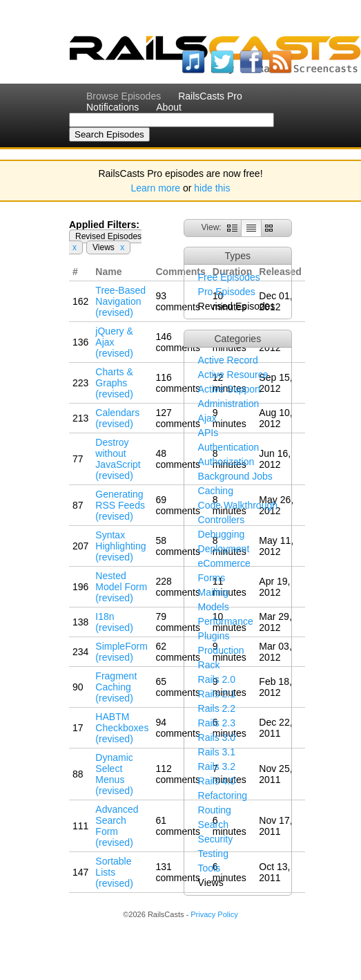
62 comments (178, 652)
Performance (226, 621)
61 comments (178, 826)
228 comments (178, 587)
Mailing (213, 592)
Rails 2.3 (217, 723)
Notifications (113, 107)
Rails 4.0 (217, 781)
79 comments (178, 622)
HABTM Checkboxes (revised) (122, 728)
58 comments (178, 546)
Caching (216, 491)
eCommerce (224, 563)
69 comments (178, 505)
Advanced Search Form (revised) (117, 826)
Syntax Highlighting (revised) (120, 546)
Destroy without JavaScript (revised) (118, 459)
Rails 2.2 (217, 708)
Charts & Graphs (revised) (114, 383)
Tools (209, 868)
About (169, 107)
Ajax (207, 418)
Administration (229, 404)
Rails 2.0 (217, 679)
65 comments (178, 687)
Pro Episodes (227, 292)
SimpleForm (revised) (121, 652)
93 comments (178, 301)
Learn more (156, 188)
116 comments (178, 383)
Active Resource (233, 375)
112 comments (178, 774)
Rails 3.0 (217, 737)
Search (213, 824)
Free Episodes (229, 277)
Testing (213, 854)
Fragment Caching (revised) (116, 687)
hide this (212, 188)
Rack (209, 665)
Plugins (214, 636)
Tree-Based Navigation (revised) (120, 301)
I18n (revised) (114, 622)
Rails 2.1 (217, 694)
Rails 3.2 (217, 766)
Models (214, 607)
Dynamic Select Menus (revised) (114, 774)
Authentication (229, 447)
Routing (215, 810)
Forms (212, 578)
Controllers (222, 520)
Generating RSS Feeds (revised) (120, 505)
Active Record (228, 360)
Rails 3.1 (217, 752)
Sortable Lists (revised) (114, 872)
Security (216, 839)
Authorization (226, 462)
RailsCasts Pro (210, 96)
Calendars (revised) (117, 418)
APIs (208, 433)
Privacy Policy (214, 914)
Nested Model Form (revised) (121, 587)
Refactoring (223, 795)
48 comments (178, 459)
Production (221, 650)
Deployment (224, 549)
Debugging (222, 534)
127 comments (178, 418)
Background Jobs (235, 476)
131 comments (178, 872)
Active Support (230, 389)
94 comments (178, 728)
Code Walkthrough (238, 505)
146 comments (178, 342)
